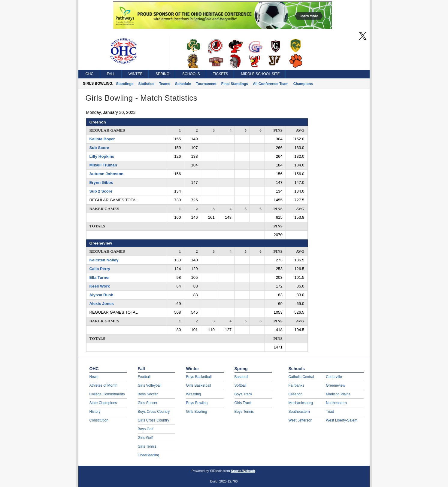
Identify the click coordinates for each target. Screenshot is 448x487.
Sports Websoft (243, 471)
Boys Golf (146, 429)
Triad (330, 412)
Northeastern (336, 403)
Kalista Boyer (102, 139)
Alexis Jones (102, 304)
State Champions (103, 403)
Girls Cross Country (154, 420)
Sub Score (99, 148)
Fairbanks (297, 385)
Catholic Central (301, 377)
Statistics (146, 84)
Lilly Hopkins (102, 156)
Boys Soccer (148, 394)
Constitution (99, 420)
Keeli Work (100, 286)
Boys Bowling (197, 403)
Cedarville (334, 377)
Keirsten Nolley (104, 260)
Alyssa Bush (101, 295)
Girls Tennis (147, 446)
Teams (165, 84)
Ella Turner (100, 277)
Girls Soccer (148, 403)
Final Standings (235, 84)
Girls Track (243, 403)
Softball (241, 385)
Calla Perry (100, 269)
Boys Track (243, 394)
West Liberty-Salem (342, 420)
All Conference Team (271, 84)
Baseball (241, 377)
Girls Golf (145, 438)
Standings (125, 84)
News (94, 377)
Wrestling (194, 394)
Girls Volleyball (150, 385)
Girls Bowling (197, 412)
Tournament (206, 84)
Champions (303, 84)
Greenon (296, 394)
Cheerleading (148, 455)
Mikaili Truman (103, 165)
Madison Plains (338, 394)
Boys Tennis (244, 412)
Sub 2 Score (101, 191)
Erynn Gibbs (101, 183)
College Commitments (107, 394)
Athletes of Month (103, 385)
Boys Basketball (199, 377)
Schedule (183, 84)
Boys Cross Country (154, 412)
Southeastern (299, 412)
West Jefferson (301, 420)
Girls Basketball (199, 385)
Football (144, 377)
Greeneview (336, 385)
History (95, 412)
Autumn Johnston (107, 174)
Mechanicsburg (301, 403)
